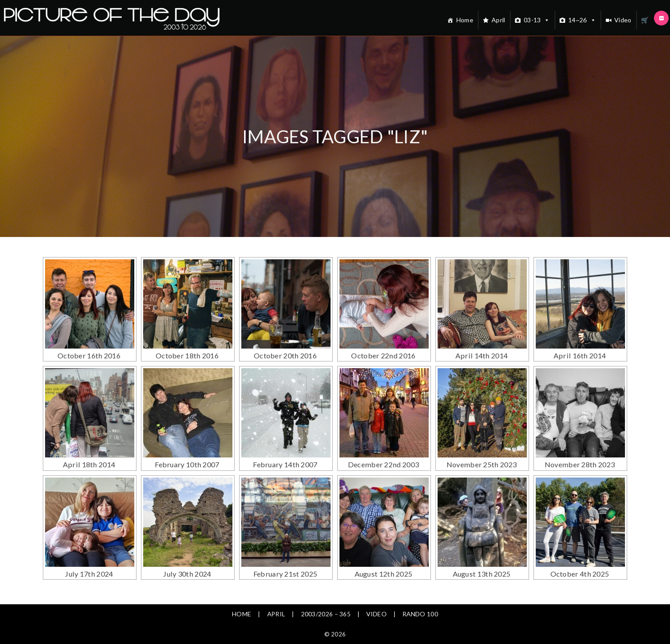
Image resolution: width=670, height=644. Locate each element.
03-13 (537, 20)
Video (623, 20)
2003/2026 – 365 (326, 592)
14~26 (582, 20)
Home (465, 20)
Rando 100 (421, 592)
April (498, 20)
